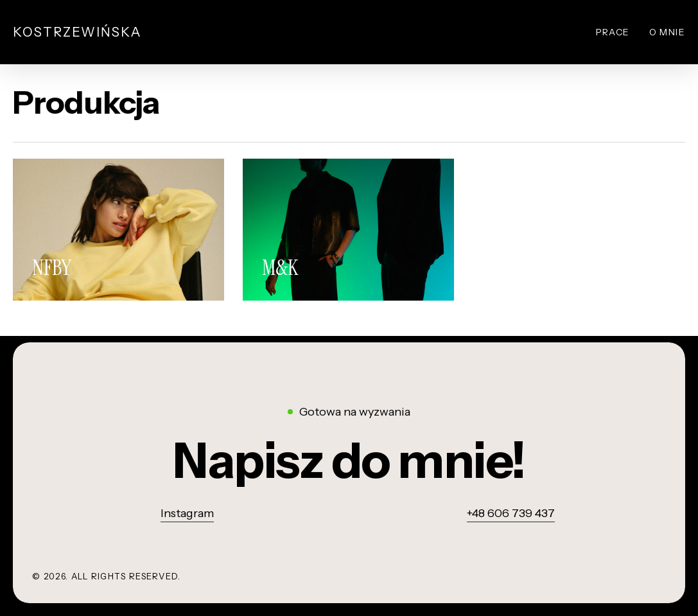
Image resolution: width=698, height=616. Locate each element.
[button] (349, 461)
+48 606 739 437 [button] (511, 513)
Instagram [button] (187, 513)
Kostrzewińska (77, 32)
